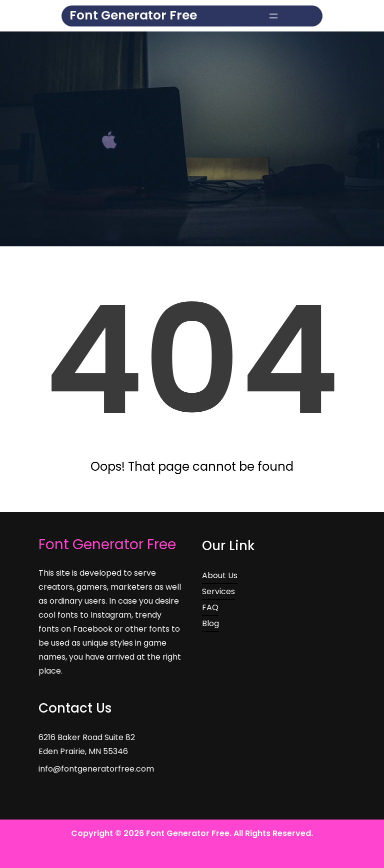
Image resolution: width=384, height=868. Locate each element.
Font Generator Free (133, 15)
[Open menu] (273, 16)
